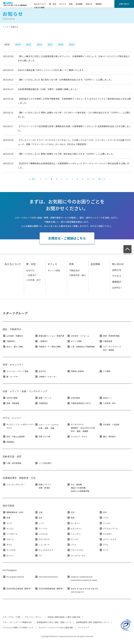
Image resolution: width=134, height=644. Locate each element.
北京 (71, 512)
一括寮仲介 (41, 341)
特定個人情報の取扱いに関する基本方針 (64, 617)
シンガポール (10, 534)
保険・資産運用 (11, 403)
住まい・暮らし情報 (13, 347)
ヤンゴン (8, 529)
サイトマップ (83, 627)
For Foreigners (10, 570)
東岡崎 (111, 350)
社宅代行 (40, 371)
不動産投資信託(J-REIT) (79, 403)
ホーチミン (73, 523)
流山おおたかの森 (88, 428)
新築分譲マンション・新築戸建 (50, 336)
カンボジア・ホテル (77, 436)
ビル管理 (105, 371)
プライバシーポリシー (34, 617)
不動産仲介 (9, 341)
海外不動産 (9, 506)
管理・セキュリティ (13, 365)
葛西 (79, 431)
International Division (46, 577)
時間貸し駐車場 (75, 371)
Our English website (13, 577)
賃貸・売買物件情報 (109, 336)
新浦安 (47, 488)
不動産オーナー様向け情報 (48, 347)
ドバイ (104, 550)
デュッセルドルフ (44, 550)
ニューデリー (74, 534)
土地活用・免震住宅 (13, 336)
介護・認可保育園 (12, 463)
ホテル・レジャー (12, 418)
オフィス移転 (74, 341)
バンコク (105, 523)
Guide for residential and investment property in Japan (82, 578)
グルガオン (106, 534)
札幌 (40, 428)
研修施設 (8, 442)
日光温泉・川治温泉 (109, 424)
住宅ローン (106, 398)
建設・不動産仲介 (12, 329)
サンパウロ (9, 550)
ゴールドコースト (76, 556)
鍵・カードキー (11, 377)
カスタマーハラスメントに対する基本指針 (56, 627)
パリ (39, 556)
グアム (104, 545)
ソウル (104, 518)
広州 (103, 512)
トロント (8, 539)
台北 (39, 518)
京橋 (40, 488)
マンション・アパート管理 (16, 371)
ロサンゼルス (42, 539)
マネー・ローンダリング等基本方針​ (17, 622)
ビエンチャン (74, 529)
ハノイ (39, 523)
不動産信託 (41, 403)
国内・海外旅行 (108, 436)
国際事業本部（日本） (14, 512)
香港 (71, 518)
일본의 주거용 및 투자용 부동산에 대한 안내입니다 (83, 590)
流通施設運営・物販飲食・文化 (19, 478)
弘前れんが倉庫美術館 (80, 491)
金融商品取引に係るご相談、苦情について (54, 622)
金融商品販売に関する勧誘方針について (93, 622)
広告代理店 (73, 398)
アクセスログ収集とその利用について (18, 627)
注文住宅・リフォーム (78, 336)
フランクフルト (75, 550)
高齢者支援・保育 (12, 457)
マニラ (7, 523)
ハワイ (72, 545)
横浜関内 (74, 428)
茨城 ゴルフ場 (42, 436)
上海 (39, 512)
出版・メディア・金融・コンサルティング (25, 391)
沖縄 (52, 428)
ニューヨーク (42, 545)
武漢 (6, 518)
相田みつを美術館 (78, 488)
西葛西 (85, 431)
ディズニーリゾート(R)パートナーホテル (19, 426)
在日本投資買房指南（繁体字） (50, 589)
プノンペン (41, 529)
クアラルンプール (108, 529)
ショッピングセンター (14, 484)
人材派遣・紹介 (108, 403)
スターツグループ (15, 313)
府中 (105, 350)
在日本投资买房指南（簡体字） (17, 589)
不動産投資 (106, 341)
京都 (46, 428)
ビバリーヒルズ (108, 539)
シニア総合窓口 (43, 463)
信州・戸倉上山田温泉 (14, 436)
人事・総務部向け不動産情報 (81, 347)
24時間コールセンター (46, 377)
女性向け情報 (10, 398)
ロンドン (8, 556)
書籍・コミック (43, 398)
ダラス (7, 545)
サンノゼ (72, 539)
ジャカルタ (41, 534)
